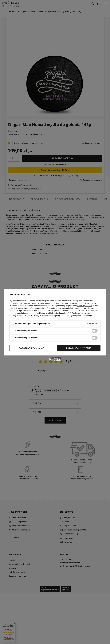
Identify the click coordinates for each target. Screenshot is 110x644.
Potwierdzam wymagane (32, 348)
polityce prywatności (84, 306)
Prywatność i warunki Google (82, 308)
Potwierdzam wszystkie (79, 348)
